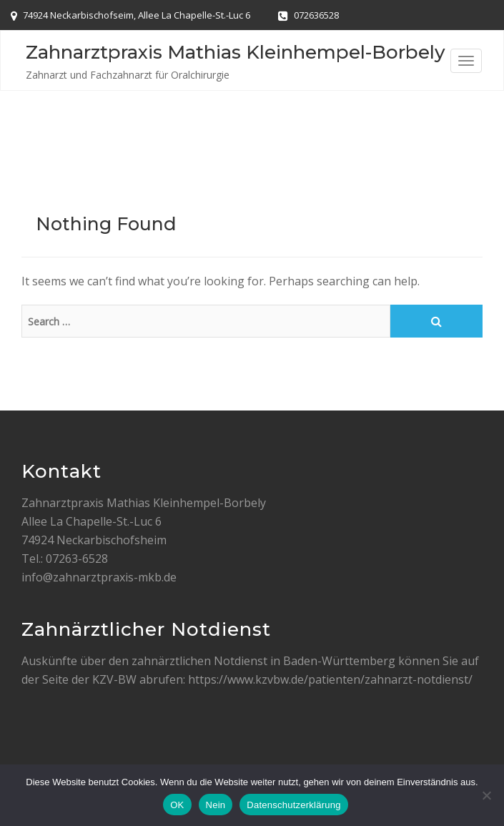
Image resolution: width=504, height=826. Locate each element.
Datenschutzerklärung (293, 805)
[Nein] (486, 795)
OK (177, 805)
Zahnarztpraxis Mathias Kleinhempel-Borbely (236, 52)
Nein (216, 805)
